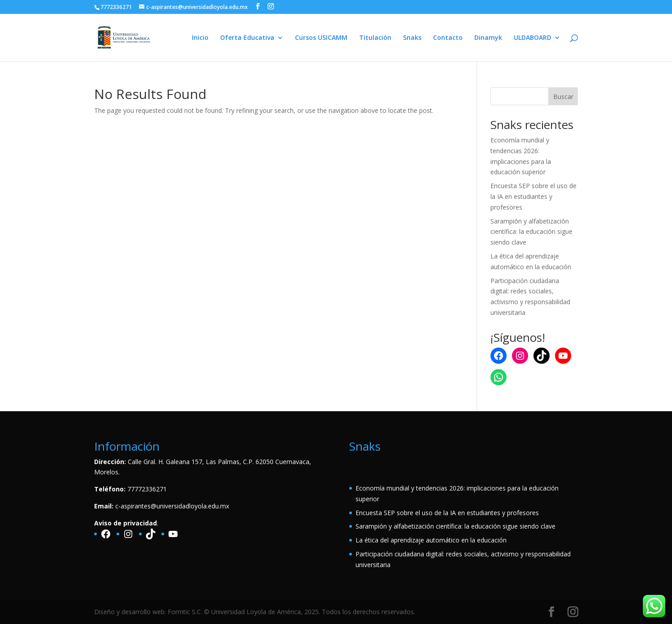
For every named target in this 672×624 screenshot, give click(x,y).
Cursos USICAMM (321, 38)
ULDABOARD (533, 38)
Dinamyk (488, 38)
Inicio (200, 38)
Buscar (563, 97)
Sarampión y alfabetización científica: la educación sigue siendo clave (531, 232)
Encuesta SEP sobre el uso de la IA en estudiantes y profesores (533, 196)
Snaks (412, 38)
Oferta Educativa (247, 38)
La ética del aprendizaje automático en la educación (431, 540)
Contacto (448, 38)
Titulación (375, 38)
